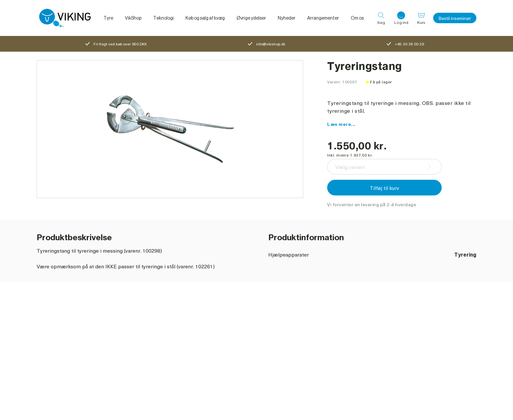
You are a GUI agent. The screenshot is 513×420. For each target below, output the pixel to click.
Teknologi (163, 18)
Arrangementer (323, 18)
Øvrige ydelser (251, 18)
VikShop (133, 18)
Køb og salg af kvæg (205, 18)
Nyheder (287, 18)
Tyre (108, 18)
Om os (357, 18)
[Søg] (381, 18)
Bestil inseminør (455, 18)
